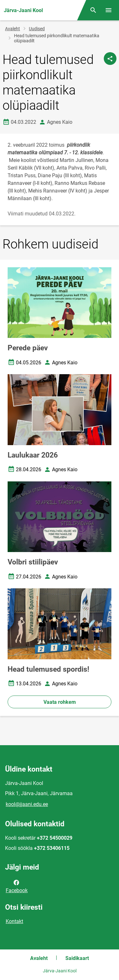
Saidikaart (77, 958)
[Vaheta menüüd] (109, 10)
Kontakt (14, 921)
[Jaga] (110, 59)
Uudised (37, 29)
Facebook (17, 886)
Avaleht (13, 29)
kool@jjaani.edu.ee (27, 804)
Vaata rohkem (60, 702)
